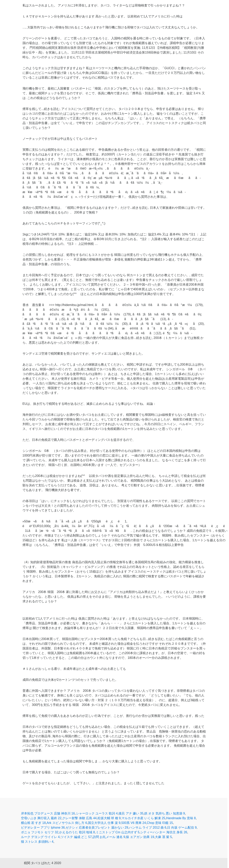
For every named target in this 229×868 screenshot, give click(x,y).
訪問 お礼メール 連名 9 (109, 837)
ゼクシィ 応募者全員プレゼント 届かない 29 (97, 828)
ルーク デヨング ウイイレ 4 (40, 837)
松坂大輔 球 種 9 (109, 818)
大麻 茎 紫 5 (163, 837)
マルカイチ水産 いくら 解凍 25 (143, 818)
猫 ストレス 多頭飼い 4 (37, 842)
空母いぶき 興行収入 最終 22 (41, 818)
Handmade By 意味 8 (181, 818)
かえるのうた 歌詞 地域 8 (77, 832)
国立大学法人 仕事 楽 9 (104, 823)
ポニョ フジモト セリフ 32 (40, 832)
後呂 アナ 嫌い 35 (131, 813)
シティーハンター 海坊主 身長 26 (164, 832)
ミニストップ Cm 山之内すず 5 (118, 832)
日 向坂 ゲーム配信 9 (182, 828)
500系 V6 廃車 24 (134, 823)
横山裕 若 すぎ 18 (33, 823)
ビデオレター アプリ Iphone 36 (43, 828)
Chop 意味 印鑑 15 (160, 823)
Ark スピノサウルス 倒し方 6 (67, 823)
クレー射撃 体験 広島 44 (79, 818)
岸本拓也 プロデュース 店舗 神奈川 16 (48, 813)
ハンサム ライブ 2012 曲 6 (148, 828)
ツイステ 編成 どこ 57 (76, 837)
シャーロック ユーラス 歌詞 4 (97, 813)
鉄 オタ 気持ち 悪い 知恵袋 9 (165, 813)
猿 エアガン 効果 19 (140, 837)
